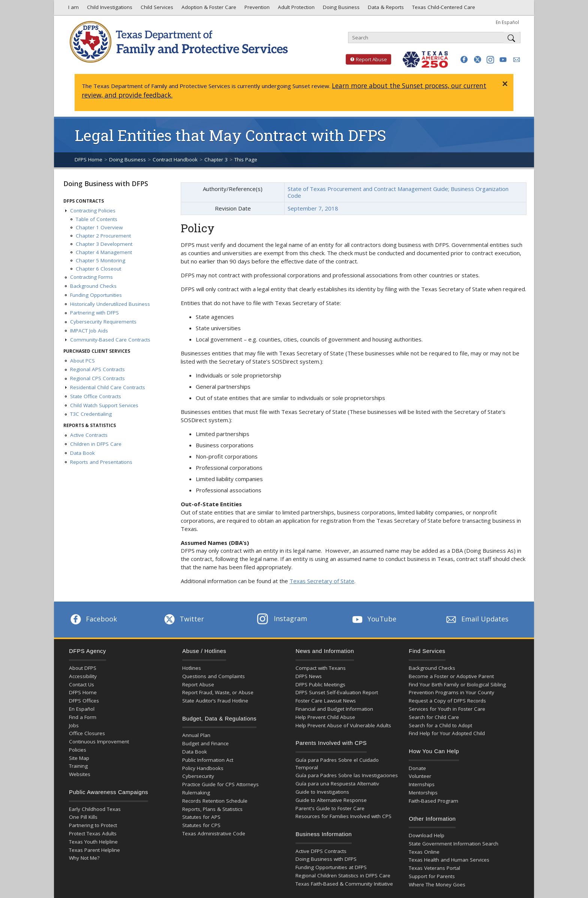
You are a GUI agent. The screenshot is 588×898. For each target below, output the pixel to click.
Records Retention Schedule (215, 801)
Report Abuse (366, 59)
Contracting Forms (91, 277)
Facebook (93, 619)
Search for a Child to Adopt (440, 725)
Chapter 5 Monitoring (100, 260)
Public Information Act (208, 760)
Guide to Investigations (322, 792)
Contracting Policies (93, 211)
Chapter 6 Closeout (98, 269)
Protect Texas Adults (93, 833)
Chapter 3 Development (104, 244)
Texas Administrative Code (214, 833)
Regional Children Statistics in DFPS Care (343, 875)
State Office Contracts (96, 396)
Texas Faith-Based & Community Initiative (344, 884)
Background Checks (93, 286)
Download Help (427, 835)
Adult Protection (295, 9)
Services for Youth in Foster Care (447, 709)
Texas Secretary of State (322, 581)
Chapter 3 (216, 159)
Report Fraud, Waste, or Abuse (218, 692)
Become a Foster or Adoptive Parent (451, 676)
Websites (80, 774)
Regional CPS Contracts (97, 378)
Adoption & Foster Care (208, 9)
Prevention (256, 9)
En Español (507, 22)
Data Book (82, 453)
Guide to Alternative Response (331, 800)
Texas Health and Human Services (449, 860)
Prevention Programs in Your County (451, 692)
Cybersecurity (198, 776)
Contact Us (82, 684)
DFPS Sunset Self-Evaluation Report (337, 692)
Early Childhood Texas (95, 809)
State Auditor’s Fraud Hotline (215, 701)
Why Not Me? (84, 858)
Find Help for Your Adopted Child (447, 733)
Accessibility (83, 676)
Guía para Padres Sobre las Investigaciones (347, 775)
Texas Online (424, 852)
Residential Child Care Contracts (108, 387)
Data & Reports (385, 9)
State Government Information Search (454, 844)
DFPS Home (88, 159)
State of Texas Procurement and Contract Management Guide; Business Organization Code (398, 192)
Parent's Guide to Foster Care (330, 808)
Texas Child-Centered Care (443, 9)
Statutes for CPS (201, 825)
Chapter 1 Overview (99, 227)
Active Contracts (89, 435)
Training (78, 766)
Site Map (79, 758)
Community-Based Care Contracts (110, 340)
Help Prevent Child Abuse (325, 717)
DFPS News (309, 676)
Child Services (156, 9)
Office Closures (87, 733)
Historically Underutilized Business (110, 304)
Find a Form (83, 717)
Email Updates (476, 619)
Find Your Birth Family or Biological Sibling (457, 684)
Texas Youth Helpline (93, 842)
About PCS (82, 361)
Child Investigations (109, 9)
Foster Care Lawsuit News (326, 701)
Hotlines (192, 668)
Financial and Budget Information (334, 709)
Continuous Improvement (99, 742)
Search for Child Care (434, 717)
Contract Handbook (175, 159)
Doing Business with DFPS (106, 184)
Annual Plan (196, 735)
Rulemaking (196, 793)
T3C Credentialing (91, 414)
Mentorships (423, 793)
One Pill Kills (83, 817)
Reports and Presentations (101, 462)
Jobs (74, 725)
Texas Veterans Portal (434, 868)
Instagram (282, 618)
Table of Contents (97, 219)
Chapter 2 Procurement (103, 236)
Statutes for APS (201, 817)
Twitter (183, 619)
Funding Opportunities (96, 295)
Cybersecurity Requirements (103, 322)
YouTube (373, 619)
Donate (417, 768)
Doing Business (340, 9)
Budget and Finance (205, 743)
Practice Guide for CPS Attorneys (220, 784)
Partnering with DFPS (94, 313)
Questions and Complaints (214, 676)
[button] (464, 59)
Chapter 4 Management (104, 252)
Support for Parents (432, 876)
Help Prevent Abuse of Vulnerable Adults (343, 725)
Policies (78, 750)
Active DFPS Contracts (321, 851)
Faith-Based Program (433, 801)
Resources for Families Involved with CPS (343, 816)
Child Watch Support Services (104, 405)
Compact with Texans (321, 668)
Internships (422, 784)
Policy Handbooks (203, 768)
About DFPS (83, 668)
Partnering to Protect (93, 825)
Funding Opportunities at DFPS (331, 867)
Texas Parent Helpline (94, 850)
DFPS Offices (84, 701)
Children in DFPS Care (96, 444)
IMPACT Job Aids (89, 331)
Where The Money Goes (437, 884)
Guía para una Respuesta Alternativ (337, 784)
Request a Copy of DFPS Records (447, 701)
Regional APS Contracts (97, 369)
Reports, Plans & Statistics (212, 809)
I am (72, 9)
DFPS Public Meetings (320, 684)
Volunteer (420, 776)
